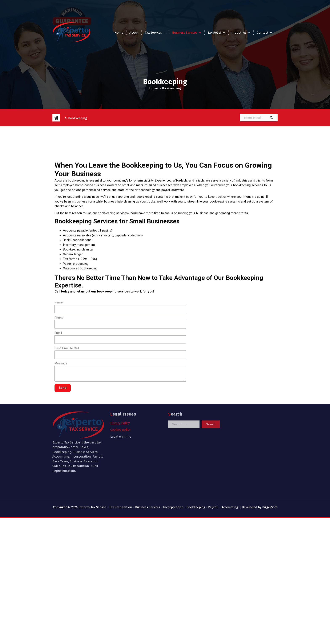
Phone (59, 374)
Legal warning (121, 410)
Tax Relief (214, 33)
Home (119, 33)
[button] (271, 118)
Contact (263, 33)
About (134, 33)
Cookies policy (120, 403)
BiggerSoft (270, 507)
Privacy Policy (120, 396)
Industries (239, 33)
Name (59, 359)
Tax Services (153, 33)
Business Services (185, 33)
